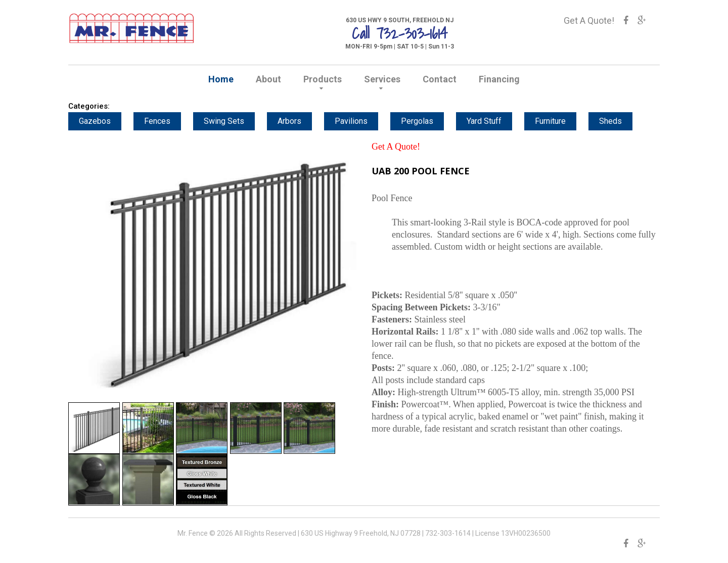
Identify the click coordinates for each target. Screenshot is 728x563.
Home (221, 79)
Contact (440, 79)
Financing (499, 79)
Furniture (556, 121)
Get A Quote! (589, 20)
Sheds (617, 121)
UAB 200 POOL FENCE (421, 171)
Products (323, 79)
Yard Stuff (490, 121)
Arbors (295, 121)
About (268, 79)
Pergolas (423, 121)
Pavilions (357, 121)
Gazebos (101, 121)
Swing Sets (230, 121)
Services (382, 79)
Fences (163, 121)
